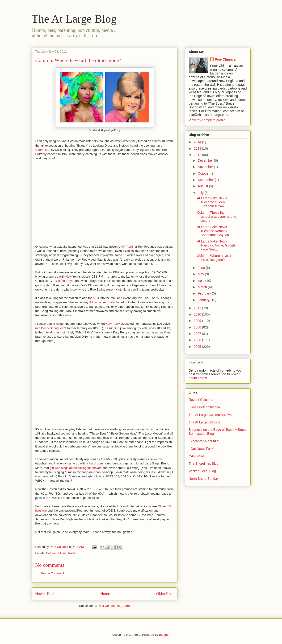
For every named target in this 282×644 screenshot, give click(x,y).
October (204, 173)
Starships (43, 150)
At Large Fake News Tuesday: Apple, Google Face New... (216, 245)
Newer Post (45, 594)
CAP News (197, 456)
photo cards (197, 378)
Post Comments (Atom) (114, 606)
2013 (198, 148)
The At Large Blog (74, 19)
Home (105, 594)
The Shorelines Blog (204, 464)
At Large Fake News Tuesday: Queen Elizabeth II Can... (212, 202)
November (206, 167)
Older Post (165, 594)
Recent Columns (201, 400)
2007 (198, 334)
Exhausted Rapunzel (204, 441)
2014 (198, 142)
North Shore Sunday (204, 479)
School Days (65, 281)
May (201, 274)
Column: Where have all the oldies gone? (214, 258)
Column (51, 553)
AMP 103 (127, 247)
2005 (198, 347)
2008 (198, 327)
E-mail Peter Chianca (204, 407)
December (206, 160)
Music (62, 553)
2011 (198, 308)
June (202, 268)
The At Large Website (205, 422)
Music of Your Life (102, 302)
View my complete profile (207, 120)
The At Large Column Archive (210, 415)
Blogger (164, 635)
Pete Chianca (225, 59)
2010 (198, 314)
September (206, 180)
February (205, 293)
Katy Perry (113, 324)
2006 (198, 340)
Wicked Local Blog (202, 471)
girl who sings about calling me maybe (76, 468)
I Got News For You (203, 449)
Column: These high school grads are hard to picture (216, 217)
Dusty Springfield (53, 328)
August (203, 186)
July (201, 193)
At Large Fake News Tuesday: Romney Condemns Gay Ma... (214, 231)
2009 (198, 321)
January (204, 300)
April (202, 281)
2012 (198, 155)
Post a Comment (53, 573)
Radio (72, 553)
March (203, 287)
